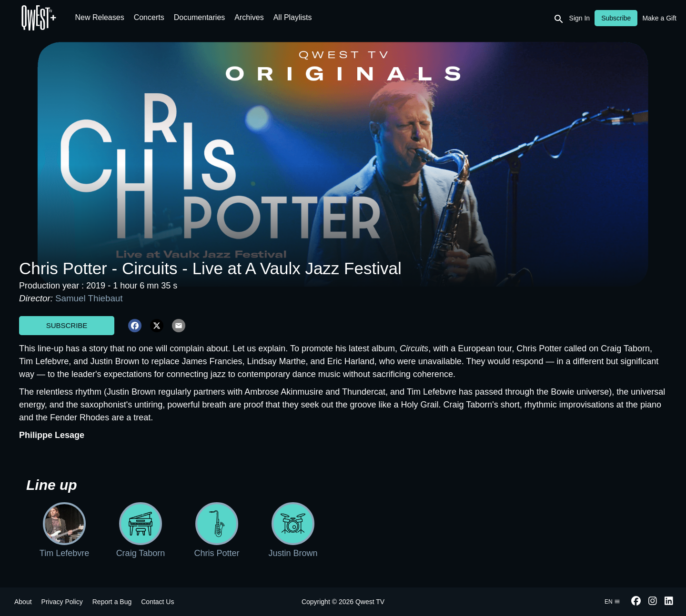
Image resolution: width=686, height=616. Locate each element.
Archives (249, 17)
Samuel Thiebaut (89, 298)
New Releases (100, 17)
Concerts (149, 17)
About (23, 602)
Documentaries (200, 17)
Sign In (580, 18)
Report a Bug (112, 602)
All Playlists (293, 17)
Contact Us (157, 602)
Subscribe (67, 325)
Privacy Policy (62, 602)
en (612, 602)
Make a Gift (659, 18)
